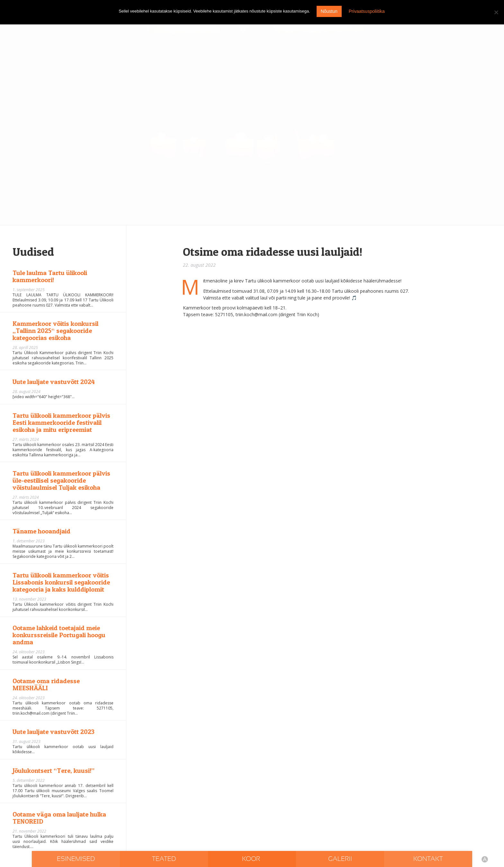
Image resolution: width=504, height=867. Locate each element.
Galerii (340, 859)
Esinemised (76, 859)
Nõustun (329, 11)
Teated (164, 859)
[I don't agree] (496, 12)
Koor (252, 859)
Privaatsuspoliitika (367, 11)
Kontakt (428, 859)
